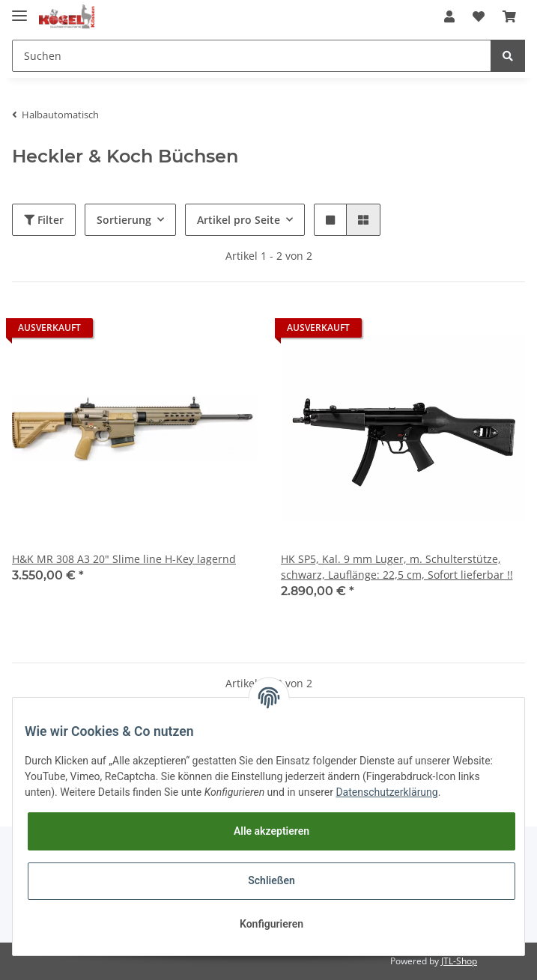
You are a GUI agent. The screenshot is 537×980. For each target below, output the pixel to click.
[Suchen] (252, 56)
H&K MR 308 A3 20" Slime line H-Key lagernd (124, 559)
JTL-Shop (459, 961)
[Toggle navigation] (19, 9)
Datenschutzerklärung (386, 792)
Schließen (271, 880)
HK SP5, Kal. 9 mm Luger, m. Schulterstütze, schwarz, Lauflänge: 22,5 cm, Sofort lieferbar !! (397, 567)
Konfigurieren (271, 924)
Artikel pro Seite (239, 220)
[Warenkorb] (509, 16)
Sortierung (124, 220)
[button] (449, 16)
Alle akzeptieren (271, 831)
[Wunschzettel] (479, 16)
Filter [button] (44, 220)
